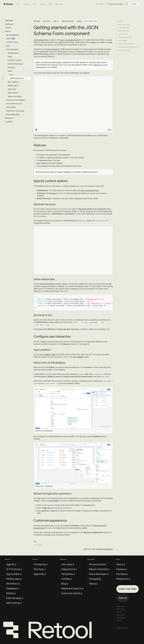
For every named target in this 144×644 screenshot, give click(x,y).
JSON (60, 42)
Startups (39, 569)
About (121, 564)
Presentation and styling (15, 111)
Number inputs (13, 85)
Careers (122, 569)
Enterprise (40, 564)
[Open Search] (135, 4)
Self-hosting (14, 603)
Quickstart (9, 24)
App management (13, 35)
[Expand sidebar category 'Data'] (30, 46)
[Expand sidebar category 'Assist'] (30, 39)
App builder (14, 574)
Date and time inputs (15, 64)
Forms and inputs (12, 49)
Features (120, 21)
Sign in (123, 598)
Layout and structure (14, 104)
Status (93, 584)
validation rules (50, 354)
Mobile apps (14, 579)
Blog (65, 584)
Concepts (9, 122)
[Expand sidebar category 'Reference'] (30, 118)
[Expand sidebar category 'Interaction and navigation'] (30, 100)
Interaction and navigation (16, 100)
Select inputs (13, 93)
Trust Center (121, 618)
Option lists (12, 89)
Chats (10, 57)
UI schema (53, 193)
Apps (36, 545)
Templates (68, 574)
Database (12, 588)
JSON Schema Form (17, 78)
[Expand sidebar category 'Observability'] (30, 107)
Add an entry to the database (127, 44)
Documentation (97, 564)
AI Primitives (14, 569)
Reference (9, 118)
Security (119, 612)
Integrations (69, 569)
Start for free (128, 589)
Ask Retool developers (105, 549)
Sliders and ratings (15, 96)
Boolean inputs (13, 53)
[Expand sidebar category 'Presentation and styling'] (30, 111)
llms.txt (119, 621)
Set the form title (123, 34)
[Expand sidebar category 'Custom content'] (30, 42)
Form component (53, 49)
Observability (11, 107)
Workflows (13, 584)
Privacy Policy (121, 609)
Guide (40, 545)
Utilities (66, 579)
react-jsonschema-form (69, 40)
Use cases (68, 564)
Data (8, 46)
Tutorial (8, 28)
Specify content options (124, 24)
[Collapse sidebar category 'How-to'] (30, 31)
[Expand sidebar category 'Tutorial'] (30, 28)
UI (67, 42)
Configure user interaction (125, 37)
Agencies (40, 574)
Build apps (9, 20)
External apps (15, 598)
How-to (8, 31)
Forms (10, 71)
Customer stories (72, 593)
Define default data (124, 31)
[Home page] (37, 21)
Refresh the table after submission (128, 47)
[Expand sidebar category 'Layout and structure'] (30, 104)
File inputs (11, 67)
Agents (11, 564)
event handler (53, 501)
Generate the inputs (124, 28)
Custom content (12, 42)
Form (11, 75)
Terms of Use (120, 606)
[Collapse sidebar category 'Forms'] (30, 71)
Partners (122, 574)
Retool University (99, 569)
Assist (8, 38)
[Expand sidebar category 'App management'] (30, 35)
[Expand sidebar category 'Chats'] (30, 57)
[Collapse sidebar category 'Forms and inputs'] (30, 49)
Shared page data (13, 114)
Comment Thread (14, 60)
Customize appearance (124, 50)
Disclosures (120, 615)
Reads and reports (72, 588)
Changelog (95, 579)
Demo (110, 130)
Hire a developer (99, 574)
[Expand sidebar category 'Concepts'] (30, 122)
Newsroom (123, 579)
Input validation (13, 82)
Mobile (11, 593)
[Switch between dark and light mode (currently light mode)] (127, 4)
